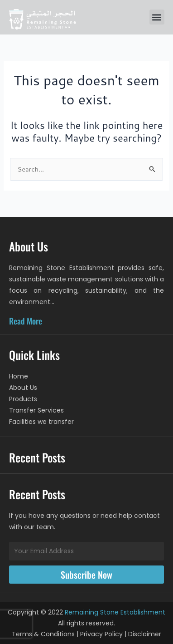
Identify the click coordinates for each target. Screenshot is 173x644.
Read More (26, 321)
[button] (157, 17)
